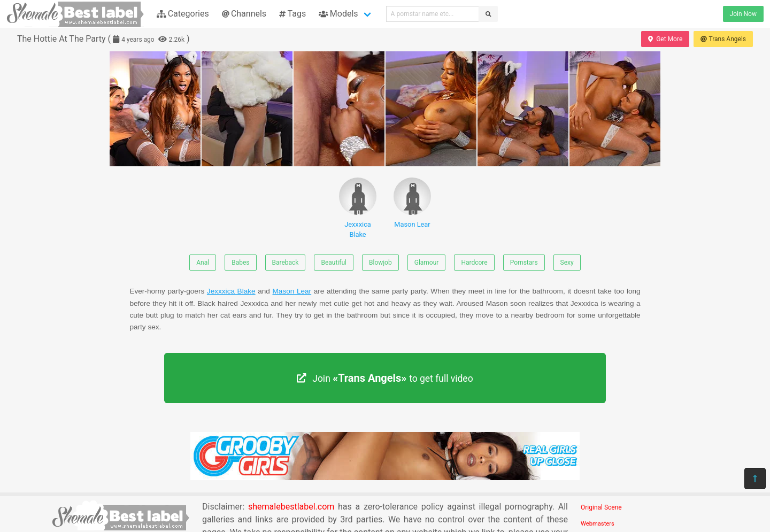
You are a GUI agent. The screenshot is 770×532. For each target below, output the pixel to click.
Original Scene (601, 507)
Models (338, 14)
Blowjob (380, 263)
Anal (203, 263)
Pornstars (524, 263)
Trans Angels (723, 39)
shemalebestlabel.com (291, 507)
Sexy (567, 263)
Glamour (427, 263)
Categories (183, 14)
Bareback (286, 263)
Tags (292, 14)
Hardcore (474, 263)
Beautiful (334, 263)
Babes (240, 263)
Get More (665, 39)
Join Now (743, 14)
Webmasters (598, 524)
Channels (244, 14)
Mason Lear (412, 203)
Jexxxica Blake (358, 208)
